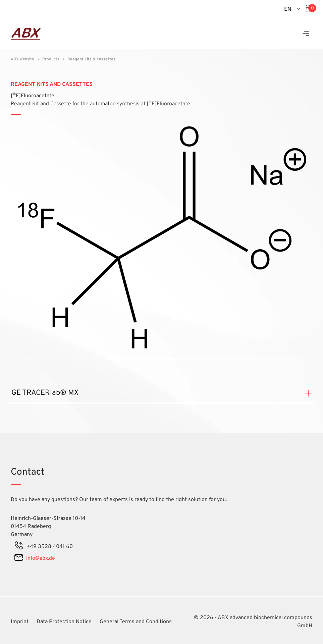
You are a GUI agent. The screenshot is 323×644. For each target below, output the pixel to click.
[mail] (19, 558)
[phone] (19, 547)
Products (51, 59)
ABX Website (22, 59)
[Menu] (306, 34)
